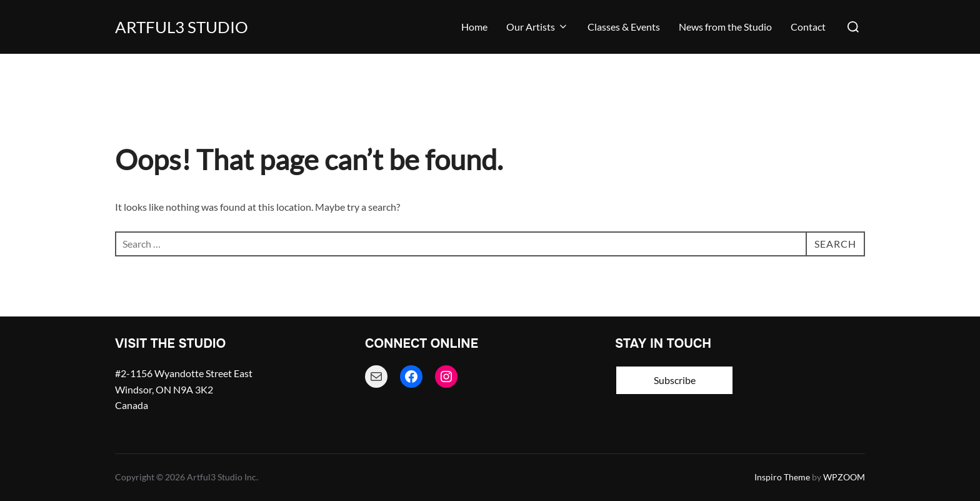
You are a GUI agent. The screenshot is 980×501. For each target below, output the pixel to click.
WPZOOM (844, 477)
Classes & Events (624, 27)
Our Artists (537, 27)
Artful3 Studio (182, 27)
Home (474, 27)
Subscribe (675, 380)
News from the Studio (725, 27)
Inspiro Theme (782, 477)
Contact (808, 27)
